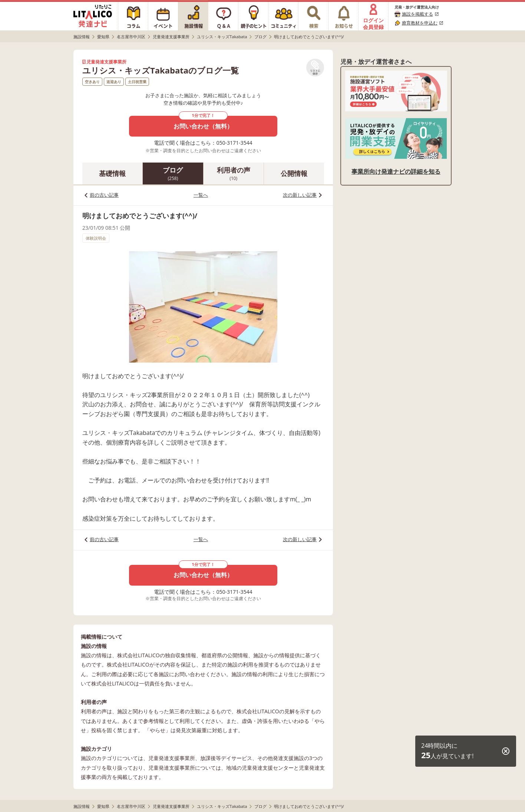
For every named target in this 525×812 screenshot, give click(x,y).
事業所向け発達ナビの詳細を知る (396, 171)
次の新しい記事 (300, 195)
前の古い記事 (104, 195)
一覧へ (201, 195)
